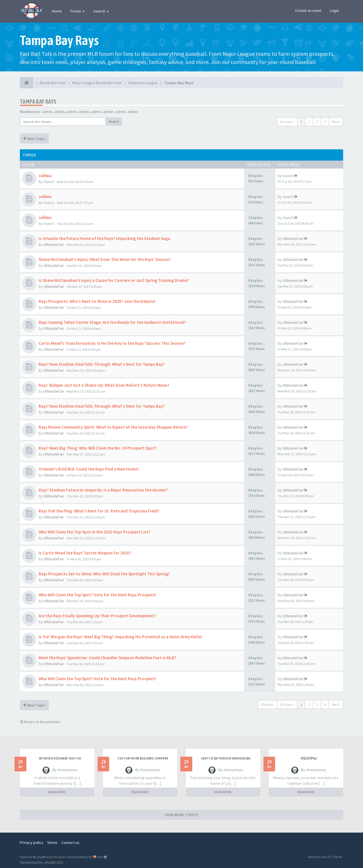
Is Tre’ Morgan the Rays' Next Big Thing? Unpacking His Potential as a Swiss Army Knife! (120, 637)
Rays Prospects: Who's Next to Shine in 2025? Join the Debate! (97, 301)
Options (268, 704)
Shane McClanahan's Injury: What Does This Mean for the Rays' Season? (105, 259)
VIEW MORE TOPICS (181, 815)
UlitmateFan (54, 265)
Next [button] (336, 122)
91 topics (287, 122)
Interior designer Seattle (60, 758)
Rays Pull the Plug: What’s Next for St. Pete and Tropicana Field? (99, 511)
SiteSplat (59, 857)
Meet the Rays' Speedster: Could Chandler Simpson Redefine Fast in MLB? (107, 658)
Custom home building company (143, 758)
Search (101, 11)
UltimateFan (54, 244)
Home (57, 11)
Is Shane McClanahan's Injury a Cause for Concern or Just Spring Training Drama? (114, 280)
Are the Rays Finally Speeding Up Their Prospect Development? (97, 616)
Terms (52, 843)
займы (45, 175)
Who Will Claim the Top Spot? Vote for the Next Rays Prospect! (97, 595)
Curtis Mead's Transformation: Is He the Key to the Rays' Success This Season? (112, 343)
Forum (78, 11)
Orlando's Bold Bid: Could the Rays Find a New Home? (89, 469)
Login (334, 10)
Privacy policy (32, 843)
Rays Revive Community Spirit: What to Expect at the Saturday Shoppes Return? (113, 427)
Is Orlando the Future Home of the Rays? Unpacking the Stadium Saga (104, 238)
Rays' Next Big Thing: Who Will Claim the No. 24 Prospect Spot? (98, 448)
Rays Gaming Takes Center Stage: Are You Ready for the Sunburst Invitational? (112, 322)
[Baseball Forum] (27, 83)
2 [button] (309, 122)
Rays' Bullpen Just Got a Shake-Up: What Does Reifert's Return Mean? (104, 385)
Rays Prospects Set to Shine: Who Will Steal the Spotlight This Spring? (104, 574)
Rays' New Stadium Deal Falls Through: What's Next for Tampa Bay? (102, 364)
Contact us (70, 843)
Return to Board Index (40, 722)
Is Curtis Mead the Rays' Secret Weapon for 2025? (85, 553)
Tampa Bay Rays (38, 102)
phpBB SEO (54, 862)
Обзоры (309, 758)
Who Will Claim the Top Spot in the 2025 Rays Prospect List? (95, 532)
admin (47, 112)
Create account (308, 10)
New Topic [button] (34, 139)
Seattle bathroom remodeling (226, 758)
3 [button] (317, 122)
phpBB (41, 857)
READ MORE (57, 792)
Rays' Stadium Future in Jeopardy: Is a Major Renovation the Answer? (103, 490)
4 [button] (325, 122)
